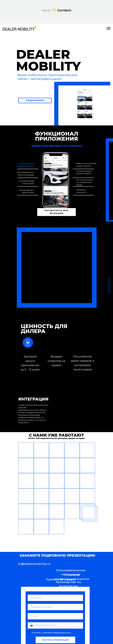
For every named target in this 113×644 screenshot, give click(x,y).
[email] (55, 616)
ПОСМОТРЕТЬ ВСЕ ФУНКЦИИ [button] (56, 212)
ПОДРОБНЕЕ (35, 100)
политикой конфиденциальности (57, 633)
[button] (26, 450)
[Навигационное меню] (109, 28)
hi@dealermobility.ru (35, 564)
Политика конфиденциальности (72, 577)
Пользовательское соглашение (71, 572)
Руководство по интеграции (68, 584)
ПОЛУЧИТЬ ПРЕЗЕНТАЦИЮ (55, 640)
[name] (55, 598)
